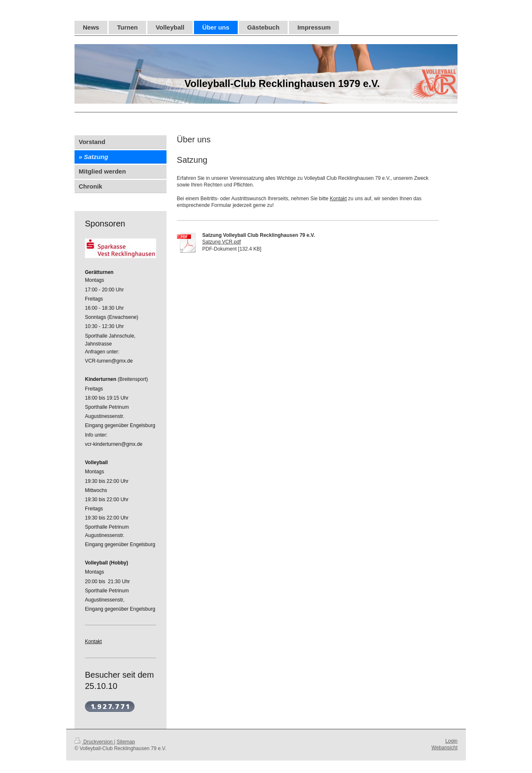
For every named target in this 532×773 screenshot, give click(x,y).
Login (451, 741)
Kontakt (338, 199)
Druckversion (94, 742)
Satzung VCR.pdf (222, 242)
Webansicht (445, 748)
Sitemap (126, 742)
